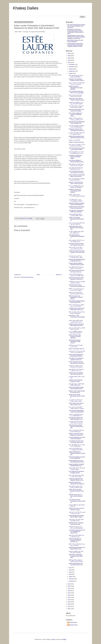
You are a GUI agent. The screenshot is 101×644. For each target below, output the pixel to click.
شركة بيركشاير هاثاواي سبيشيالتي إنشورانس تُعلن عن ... (77, 196)
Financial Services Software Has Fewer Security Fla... (76, 374)
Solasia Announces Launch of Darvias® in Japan (76, 509)
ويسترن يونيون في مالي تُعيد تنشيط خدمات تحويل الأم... (76, 366)
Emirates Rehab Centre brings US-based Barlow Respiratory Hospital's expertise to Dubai (75, 45)
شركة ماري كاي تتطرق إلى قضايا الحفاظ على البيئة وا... (77, 313)
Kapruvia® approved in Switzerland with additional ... (77, 483)
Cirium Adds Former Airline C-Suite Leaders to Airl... (76, 404)
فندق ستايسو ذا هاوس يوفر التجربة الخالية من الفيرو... (76, 487)
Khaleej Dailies (26, 8)
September (72, 71)
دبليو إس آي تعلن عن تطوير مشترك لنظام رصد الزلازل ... (77, 293)
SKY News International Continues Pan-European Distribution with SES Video (76, 26)
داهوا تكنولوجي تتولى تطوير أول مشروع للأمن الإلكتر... (76, 384)
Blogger (64, 639)
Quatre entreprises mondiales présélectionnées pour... (76, 465)
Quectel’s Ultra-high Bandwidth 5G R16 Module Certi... (77, 122)
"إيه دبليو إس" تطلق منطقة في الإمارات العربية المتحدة (76, 107)
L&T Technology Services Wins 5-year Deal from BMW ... (77, 149)
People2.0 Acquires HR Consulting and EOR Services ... (75, 191)
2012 (69, 604)
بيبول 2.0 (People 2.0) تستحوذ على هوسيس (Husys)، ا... (76, 187)
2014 (69, 600)
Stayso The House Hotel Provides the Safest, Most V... (76, 491)
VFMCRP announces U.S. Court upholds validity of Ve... (76, 496)
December (72, 64)
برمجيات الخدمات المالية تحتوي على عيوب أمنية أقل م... (76, 370)
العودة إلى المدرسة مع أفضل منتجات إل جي (76, 346)
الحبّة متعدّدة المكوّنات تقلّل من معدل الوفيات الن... (76, 232)
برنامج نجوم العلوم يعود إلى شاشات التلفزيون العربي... (76, 215)
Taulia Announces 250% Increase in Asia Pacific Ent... (77, 286)
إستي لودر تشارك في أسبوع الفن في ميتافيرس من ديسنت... (77, 352)
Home (38, 275)
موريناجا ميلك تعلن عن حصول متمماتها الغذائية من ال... (76, 415)
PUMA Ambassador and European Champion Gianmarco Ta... (75, 540)
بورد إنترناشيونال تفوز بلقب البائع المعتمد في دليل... (77, 545)
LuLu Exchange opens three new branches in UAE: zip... (77, 172)
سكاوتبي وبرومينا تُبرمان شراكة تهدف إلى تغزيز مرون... (76, 305)
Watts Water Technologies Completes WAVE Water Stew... (76, 556)
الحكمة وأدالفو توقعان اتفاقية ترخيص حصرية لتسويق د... (76, 321)
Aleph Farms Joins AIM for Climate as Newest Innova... (77, 99)
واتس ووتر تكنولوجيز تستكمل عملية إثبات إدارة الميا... (76, 552)
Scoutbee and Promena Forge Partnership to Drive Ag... (77, 309)
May (70, 572)
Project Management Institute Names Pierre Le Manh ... (76, 516)
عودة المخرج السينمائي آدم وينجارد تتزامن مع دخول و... (76, 257)
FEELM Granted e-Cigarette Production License (76, 524)
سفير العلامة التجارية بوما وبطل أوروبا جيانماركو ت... (76, 536)
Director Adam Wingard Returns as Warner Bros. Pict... (77, 260)
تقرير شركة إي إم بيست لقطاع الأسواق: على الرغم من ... (76, 289)
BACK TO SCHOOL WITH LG (76, 349)
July (70, 568)
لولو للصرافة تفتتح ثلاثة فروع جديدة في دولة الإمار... (76, 168)
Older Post (59, 275)
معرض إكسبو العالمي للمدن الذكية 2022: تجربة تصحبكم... (77, 275)
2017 (69, 593)
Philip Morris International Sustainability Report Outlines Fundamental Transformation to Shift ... (75, 32)
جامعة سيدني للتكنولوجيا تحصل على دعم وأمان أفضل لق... (76, 152)
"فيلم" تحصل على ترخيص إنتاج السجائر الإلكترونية (76, 520)
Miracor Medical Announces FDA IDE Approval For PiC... (77, 461)
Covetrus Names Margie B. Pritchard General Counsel (76, 264)
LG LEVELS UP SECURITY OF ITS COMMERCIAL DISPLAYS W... (77, 532)
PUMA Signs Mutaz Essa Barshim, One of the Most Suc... (76, 228)
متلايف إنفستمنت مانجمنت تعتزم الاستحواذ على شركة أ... (77, 83)
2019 (69, 588)
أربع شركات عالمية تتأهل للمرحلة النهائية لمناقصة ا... (77, 468)
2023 (69, 60)
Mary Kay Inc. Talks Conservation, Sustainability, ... (77, 317)
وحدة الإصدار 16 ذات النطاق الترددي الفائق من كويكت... (76, 119)
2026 (69, 53)
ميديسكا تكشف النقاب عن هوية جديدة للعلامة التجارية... (76, 431)
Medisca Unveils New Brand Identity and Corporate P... (76, 434)
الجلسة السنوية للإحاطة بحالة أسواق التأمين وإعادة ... (76, 76)
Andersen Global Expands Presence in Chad (75, 381)
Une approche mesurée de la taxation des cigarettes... (76, 211)
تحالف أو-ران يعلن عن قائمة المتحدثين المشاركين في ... (76, 248)
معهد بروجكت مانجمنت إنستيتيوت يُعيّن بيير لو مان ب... (77, 513)
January (71, 581)
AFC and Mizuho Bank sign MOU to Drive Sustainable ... (77, 92)
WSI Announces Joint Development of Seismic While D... (76, 297)
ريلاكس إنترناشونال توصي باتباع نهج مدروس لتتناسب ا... (76, 476)
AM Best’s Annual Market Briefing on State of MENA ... (77, 80)
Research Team (73, 625)
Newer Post (18, 275)
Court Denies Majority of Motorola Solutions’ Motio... (76, 161)
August (71, 73)
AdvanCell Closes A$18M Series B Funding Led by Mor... (76, 426)
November (72, 67)
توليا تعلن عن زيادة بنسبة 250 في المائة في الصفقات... (77, 282)
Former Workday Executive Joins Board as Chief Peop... (77, 363)
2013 (69, 602)
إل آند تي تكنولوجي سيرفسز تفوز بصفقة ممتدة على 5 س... (77, 145)
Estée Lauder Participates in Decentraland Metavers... (76, 355)
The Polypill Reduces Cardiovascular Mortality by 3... (76, 236)
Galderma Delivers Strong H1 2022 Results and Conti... (76, 325)
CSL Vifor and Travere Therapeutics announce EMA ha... (77, 501)
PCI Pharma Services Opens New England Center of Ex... (77, 244)
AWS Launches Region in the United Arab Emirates (76, 110)
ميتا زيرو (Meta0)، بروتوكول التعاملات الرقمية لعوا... (76, 332)
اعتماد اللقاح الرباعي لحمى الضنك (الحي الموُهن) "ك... (76, 449)
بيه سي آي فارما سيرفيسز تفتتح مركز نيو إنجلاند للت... (77, 241)
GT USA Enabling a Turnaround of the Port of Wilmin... (77, 438)
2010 (69, 609)
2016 (69, 595)
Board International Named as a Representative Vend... (77, 548)
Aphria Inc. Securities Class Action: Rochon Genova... (76, 183)
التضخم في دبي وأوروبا (74, 140)
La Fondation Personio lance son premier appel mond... (76, 442)
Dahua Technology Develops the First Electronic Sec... (76, 388)
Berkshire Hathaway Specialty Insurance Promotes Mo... (76, 204)
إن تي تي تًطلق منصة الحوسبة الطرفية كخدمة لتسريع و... (76, 103)
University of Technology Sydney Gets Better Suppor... (75, 157)
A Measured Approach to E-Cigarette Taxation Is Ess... (76, 479)
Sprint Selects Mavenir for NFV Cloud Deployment (75, 41)
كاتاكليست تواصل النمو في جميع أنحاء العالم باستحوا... (77, 179)
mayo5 (53, 639)
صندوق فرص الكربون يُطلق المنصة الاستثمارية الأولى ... (76, 560)
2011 (69, 606)
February (72, 579)
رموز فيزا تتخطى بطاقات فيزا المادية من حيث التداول (76, 268)
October (71, 69)
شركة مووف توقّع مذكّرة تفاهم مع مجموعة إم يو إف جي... (77, 133)
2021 (69, 584)
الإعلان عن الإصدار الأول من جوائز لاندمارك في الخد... (77, 328)
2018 (69, 591)
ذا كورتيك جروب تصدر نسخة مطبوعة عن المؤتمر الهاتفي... (77, 408)
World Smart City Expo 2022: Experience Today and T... (76, 278)
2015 (69, 597)
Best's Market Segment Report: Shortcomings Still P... (77, 302)
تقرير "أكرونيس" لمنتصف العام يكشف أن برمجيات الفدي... (76, 165)
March (71, 577)
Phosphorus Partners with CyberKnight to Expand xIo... (77, 130)
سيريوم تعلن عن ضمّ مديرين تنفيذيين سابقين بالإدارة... (76, 400)
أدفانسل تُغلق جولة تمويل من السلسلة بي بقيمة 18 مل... (76, 422)
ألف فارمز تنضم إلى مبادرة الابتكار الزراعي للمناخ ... (76, 96)
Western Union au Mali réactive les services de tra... (77, 392)
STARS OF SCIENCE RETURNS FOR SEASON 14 (76, 219)
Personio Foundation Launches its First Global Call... (77, 458)
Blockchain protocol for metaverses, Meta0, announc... (75, 342)
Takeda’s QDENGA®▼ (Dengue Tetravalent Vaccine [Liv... (77, 453)
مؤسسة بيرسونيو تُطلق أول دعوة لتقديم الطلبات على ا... (77, 445)
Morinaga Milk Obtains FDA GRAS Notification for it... (76, 418)
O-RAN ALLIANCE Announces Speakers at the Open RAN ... (77, 252)
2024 (69, 58)
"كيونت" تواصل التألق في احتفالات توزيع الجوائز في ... (76, 200)
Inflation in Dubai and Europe (76, 142)
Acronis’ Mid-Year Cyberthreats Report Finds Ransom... (77, 176)
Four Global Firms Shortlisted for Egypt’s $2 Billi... (76, 472)
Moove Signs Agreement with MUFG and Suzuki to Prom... (77, 137)
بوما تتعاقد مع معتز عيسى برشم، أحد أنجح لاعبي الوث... (77, 223)
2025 (69, 56)
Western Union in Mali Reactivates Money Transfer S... (77, 396)
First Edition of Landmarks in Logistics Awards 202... (76, 359)
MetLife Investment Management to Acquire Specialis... (76, 88)
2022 (69, 62)
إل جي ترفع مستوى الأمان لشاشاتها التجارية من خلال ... (76, 527)
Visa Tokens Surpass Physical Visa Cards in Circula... (76, 271)
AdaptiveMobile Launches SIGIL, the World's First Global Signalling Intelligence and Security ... (76, 37)
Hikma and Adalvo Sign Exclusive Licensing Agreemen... (75, 336)
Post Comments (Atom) (27, 277)
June (70, 570)
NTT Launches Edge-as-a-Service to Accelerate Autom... (76, 115)
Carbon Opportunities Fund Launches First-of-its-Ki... (76, 564)
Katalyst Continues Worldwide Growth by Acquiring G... (76, 207)
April (70, 574)
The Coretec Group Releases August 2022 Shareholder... (76, 411)
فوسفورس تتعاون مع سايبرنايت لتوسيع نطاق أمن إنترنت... (76, 126)
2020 (69, 586)
